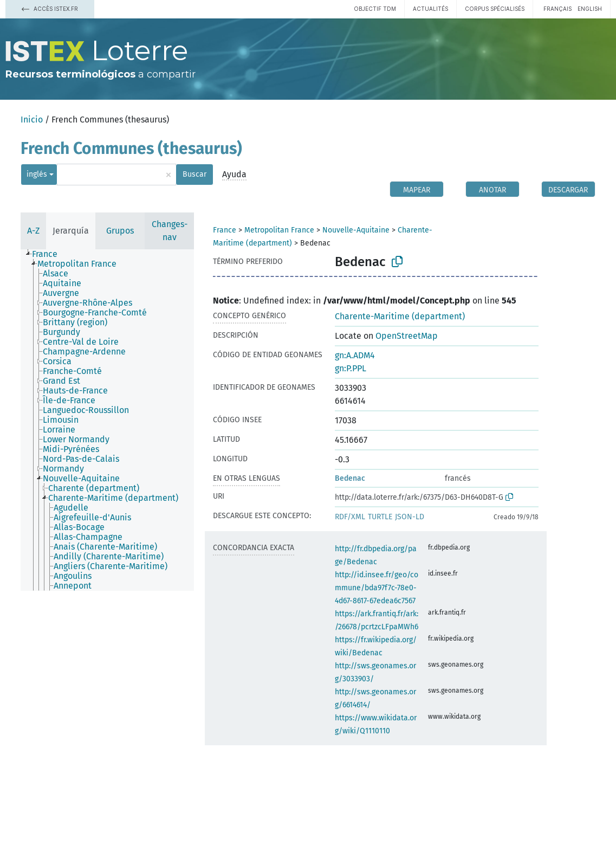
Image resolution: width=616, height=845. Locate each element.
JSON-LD (410, 517)
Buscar (194, 174)
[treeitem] (49, 254)
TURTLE (380, 517)
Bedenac (350, 478)
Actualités (430, 9)
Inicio (32, 120)
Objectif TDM (375, 9)
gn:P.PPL (351, 368)
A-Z (33, 231)
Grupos (120, 231)
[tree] (107, 420)
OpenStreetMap (407, 336)
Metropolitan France (279, 230)
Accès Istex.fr (50, 9)
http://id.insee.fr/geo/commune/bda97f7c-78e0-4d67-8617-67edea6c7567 (377, 588)
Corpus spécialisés (495, 9)
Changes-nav (170, 231)
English (590, 9)
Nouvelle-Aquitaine (356, 230)
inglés (37, 174)
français (557, 9)
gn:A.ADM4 (355, 355)
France (225, 230)
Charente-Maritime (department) (400, 316)
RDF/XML (350, 517)
